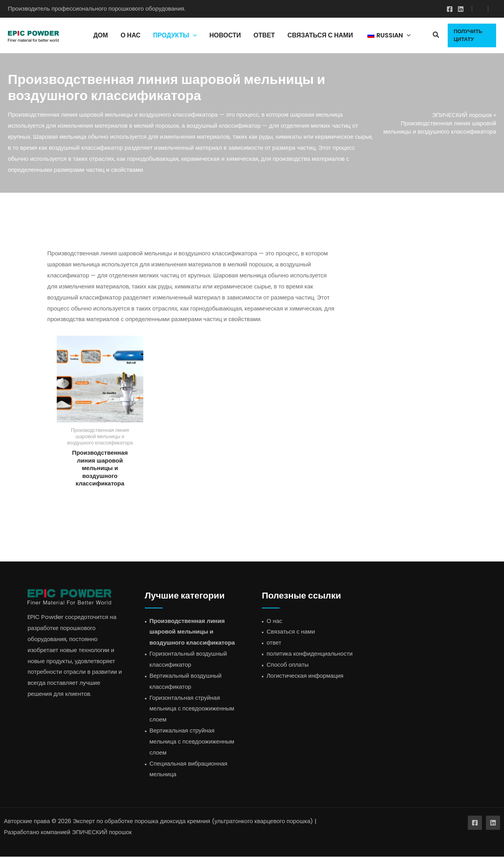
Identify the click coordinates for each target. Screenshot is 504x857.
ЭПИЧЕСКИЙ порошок (461, 115)
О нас (274, 621)
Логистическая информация (305, 676)
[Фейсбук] (450, 9)
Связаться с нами (291, 632)
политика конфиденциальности (309, 654)
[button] (436, 36)
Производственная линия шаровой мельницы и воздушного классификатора (192, 632)
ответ (274, 643)
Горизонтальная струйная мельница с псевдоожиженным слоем (192, 709)
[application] (193, 35)
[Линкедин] (461, 9)
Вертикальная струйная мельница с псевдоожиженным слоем (192, 742)
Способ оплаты (288, 665)
